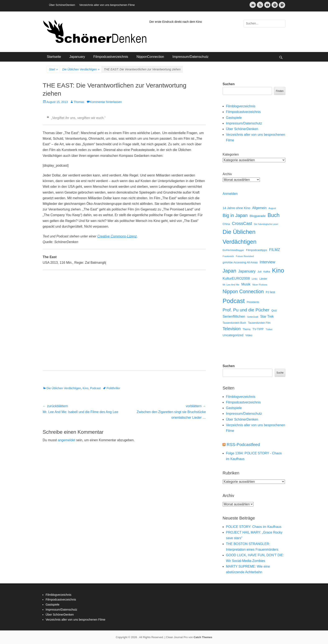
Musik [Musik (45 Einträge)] (246, 284)
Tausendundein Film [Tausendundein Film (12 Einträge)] (259, 323)
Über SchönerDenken (62, 5)
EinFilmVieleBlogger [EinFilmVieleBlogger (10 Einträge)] (233, 250)
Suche (280, 373)
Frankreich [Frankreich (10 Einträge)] (228, 256)
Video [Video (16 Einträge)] (249, 335)
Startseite (54, 57)
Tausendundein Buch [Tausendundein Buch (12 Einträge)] (234, 323)
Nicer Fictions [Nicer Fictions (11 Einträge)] (260, 285)
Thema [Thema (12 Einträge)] (247, 329)
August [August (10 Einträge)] (272, 208)
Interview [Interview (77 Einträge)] (267, 262)
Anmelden (230, 194)
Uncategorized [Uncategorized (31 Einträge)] (233, 335)
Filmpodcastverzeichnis (111, 57)
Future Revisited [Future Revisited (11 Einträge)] (245, 256)
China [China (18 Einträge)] (226, 224)
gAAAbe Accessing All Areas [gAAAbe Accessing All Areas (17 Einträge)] (240, 262)
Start (53, 70)
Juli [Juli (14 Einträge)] (259, 272)
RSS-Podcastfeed (243, 445)
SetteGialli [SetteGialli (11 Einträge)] (253, 317)
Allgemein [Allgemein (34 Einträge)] (259, 208)
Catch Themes (203, 637)
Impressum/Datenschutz (190, 57)
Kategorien (231, 154)
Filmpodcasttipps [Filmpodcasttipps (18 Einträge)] (257, 250)
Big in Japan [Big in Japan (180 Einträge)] (235, 215)
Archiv (227, 174)
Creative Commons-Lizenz (117, 236)
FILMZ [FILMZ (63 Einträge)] (275, 250)
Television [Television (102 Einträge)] (232, 329)
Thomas (79, 102)
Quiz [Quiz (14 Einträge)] (274, 311)
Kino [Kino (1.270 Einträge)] (278, 270)
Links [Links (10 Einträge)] (255, 279)
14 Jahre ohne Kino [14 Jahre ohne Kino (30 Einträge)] (236, 208)
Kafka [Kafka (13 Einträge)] (267, 272)
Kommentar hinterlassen (106, 102)
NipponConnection (150, 57)
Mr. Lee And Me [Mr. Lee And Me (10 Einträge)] (231, 285)
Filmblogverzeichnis (241, 106)
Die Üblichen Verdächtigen (81, 70)
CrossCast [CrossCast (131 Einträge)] (242, 223)
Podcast (95, 388)
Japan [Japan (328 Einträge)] (229, 271)
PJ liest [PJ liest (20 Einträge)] (270, 292)
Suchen (229, 84)
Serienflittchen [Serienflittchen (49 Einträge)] (234, 316)
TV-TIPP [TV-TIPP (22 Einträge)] (258, 329)
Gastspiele (234, 118)
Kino (86, 388)
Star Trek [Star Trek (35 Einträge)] (267, 316)
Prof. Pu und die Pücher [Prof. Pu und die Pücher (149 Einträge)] (246, 310)
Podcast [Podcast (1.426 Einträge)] (234, 301)
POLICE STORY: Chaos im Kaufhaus (254, 527)
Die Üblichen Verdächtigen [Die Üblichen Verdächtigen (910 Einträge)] (240, 237)
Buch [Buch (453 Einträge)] (274, 215)
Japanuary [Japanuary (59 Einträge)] (247, 271)
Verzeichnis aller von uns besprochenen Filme (107, 5)
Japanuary (77, 57)
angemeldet (67, 440)
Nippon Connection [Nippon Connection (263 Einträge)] (243, 292)
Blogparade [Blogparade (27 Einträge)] (258, 216)
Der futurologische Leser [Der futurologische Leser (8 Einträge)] (266, 224)
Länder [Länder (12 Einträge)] (263, 279)
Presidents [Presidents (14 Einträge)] (253, 302)
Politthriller (113, 388)
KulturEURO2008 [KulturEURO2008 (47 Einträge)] (236, 278)
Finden (280, 91)
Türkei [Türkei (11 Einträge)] (269, 329)
